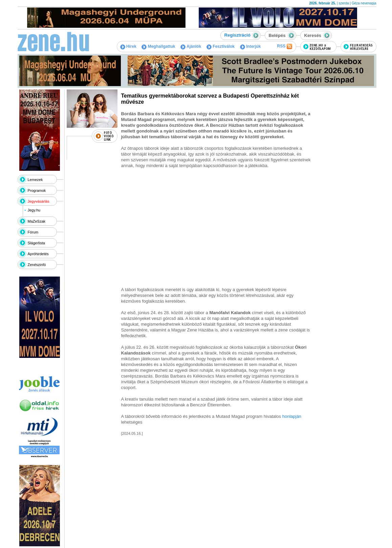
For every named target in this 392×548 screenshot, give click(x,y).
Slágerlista (36, 243)
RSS (284, 46)
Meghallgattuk (158, 46)
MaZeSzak (37, 221)
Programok (37, 190)
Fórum (33, 232)
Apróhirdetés (38, 254)
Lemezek (35, 180)
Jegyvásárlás (39, 201)
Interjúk (251, 46)
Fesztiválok (221, 46)
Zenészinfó (37, 265)
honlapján (292, 416)
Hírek (128, 46)
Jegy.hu (34, 210)
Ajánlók (191, 46)
